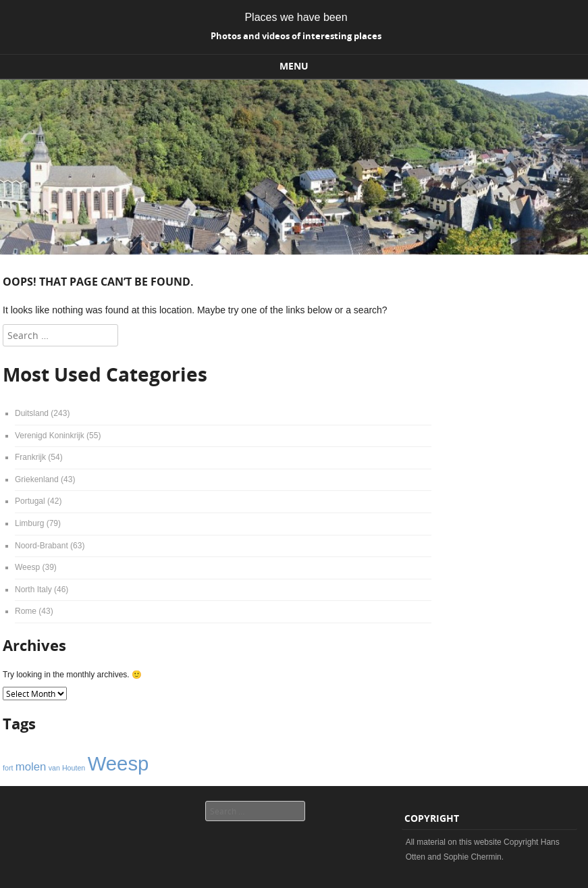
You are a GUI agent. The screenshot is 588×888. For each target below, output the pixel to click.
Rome (26, 611)
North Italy (33, 590)
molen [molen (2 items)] (31, 767)
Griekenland (37, 479)
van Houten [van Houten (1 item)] (67, 768)
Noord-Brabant (42, 546)
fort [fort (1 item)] (8, 768)
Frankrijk (30, 457)
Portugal (30, 501)
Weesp (27, 567)
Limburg (29, 523)
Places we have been (296, 17)
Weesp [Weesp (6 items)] (118, 763)
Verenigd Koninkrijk (50, 436)
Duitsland (32, 413)
